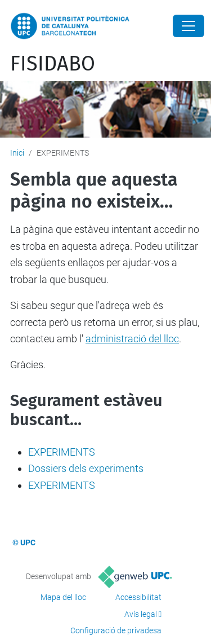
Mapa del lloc (63, 597)
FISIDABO (53, 64)
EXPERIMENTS (62, 452)
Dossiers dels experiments (86, 468)
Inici (17, 153)
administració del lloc (132, 339)
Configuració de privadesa (116, 630)
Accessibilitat (138, 597)
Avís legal (141, 614)
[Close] (188, 26)
